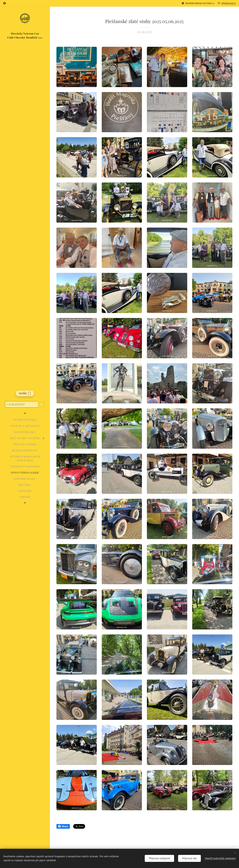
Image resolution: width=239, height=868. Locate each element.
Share (63, 826)
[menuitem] (25, 420)
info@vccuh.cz (229, 3)
